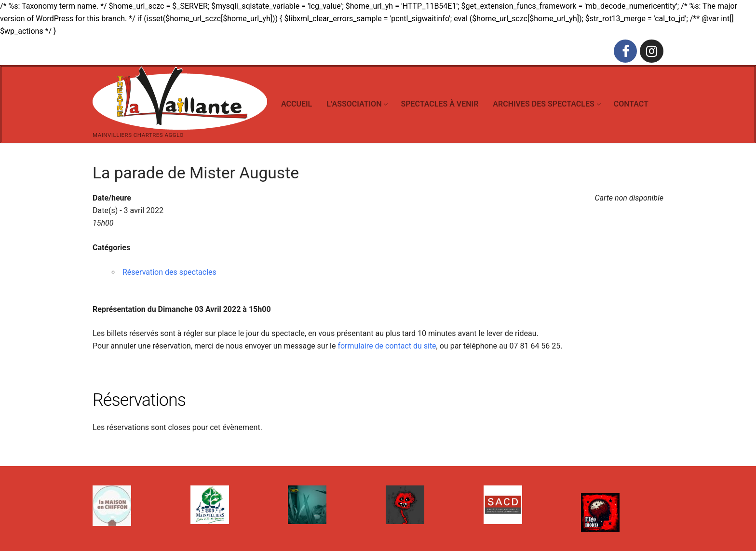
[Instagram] (652, 51)
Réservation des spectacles (169, 272)
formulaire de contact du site (387, 346)
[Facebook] (626, 51)
